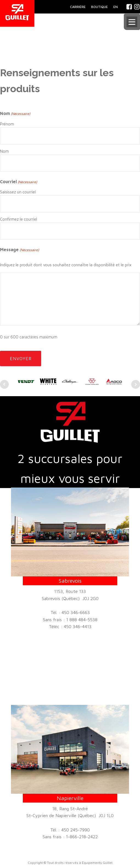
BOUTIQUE (100, 7)
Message (19, 250)
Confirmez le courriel (19, 219)
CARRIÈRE (78, 7)
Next (136, 384)
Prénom (7, 124)
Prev (4, 384)
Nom (4, 151)
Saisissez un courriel (18, 192)
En (116, 7)
